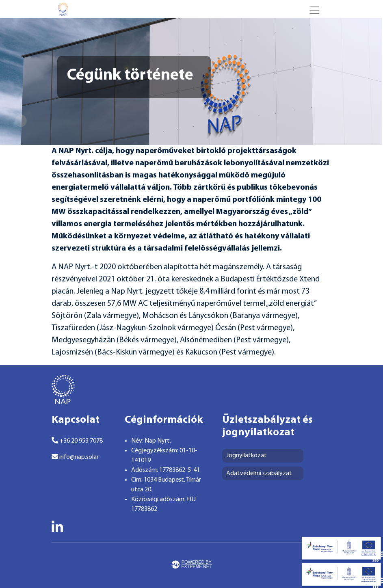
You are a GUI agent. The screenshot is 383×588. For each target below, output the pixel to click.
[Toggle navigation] (314, 10)
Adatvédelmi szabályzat (259, 473)
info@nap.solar (75, 457)
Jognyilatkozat (247, 456)
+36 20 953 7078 (77, 441)
